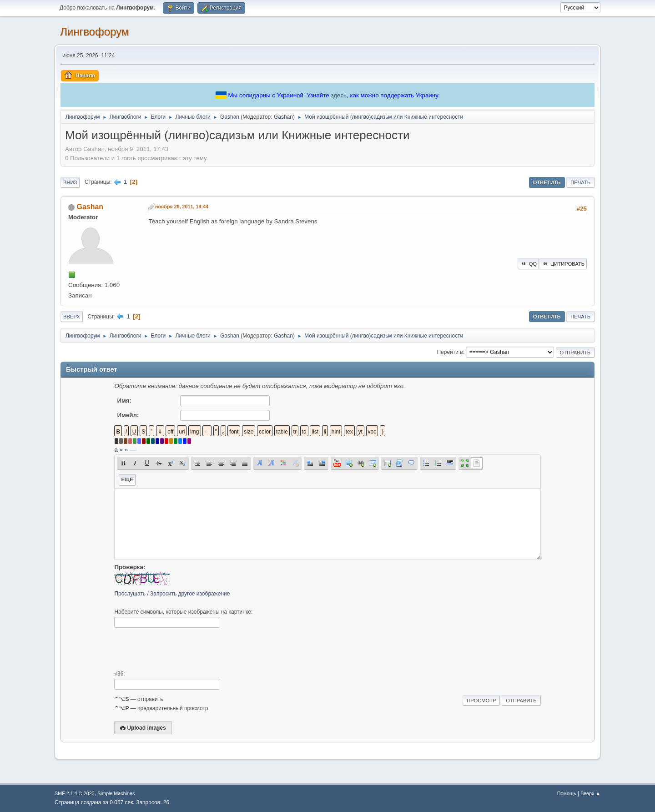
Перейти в (450, 352)
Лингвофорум (94, 32)
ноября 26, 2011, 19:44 (182, 207)
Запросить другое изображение (190, 594)
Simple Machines (116, 793)
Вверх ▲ (590, 793)
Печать (580, 182)
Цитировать (563, 264)
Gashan (283, 117)
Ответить (547, 182)
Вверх (72, 317)
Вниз (70, 182)
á (116, 450)
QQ (528, 264)
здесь (339, 95)
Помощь (567, 793)
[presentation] (183, 649)
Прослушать (130, 594)
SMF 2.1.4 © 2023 (75, 793)
